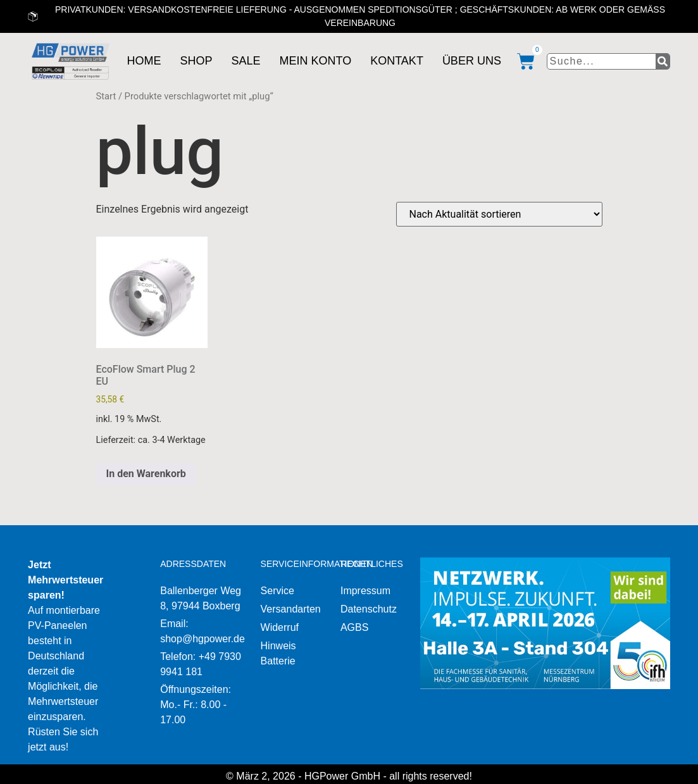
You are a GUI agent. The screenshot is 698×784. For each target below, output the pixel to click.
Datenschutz (369, 609)
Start (106, 96)
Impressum (365, 591)
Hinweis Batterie (278, 653)
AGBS (354, 627)
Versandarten (291, 609)
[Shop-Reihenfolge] (499, 214)
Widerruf (280, 627)
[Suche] (663, 61)
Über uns (472, 61)
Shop (196, 61)
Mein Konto (316, 61)
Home (144, 61)
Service (277, 591)
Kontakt (397, 61)
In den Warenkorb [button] (146, 474)
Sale (246, 61)
